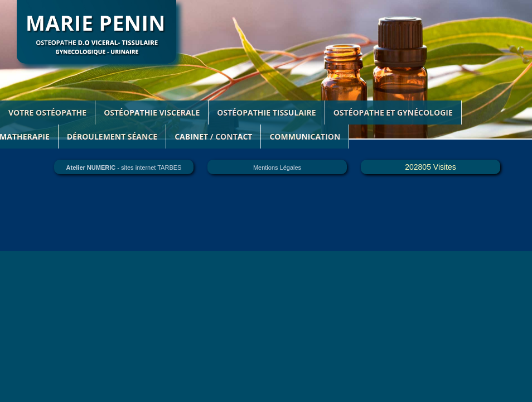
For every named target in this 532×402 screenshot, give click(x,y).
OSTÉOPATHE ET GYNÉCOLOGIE (393, 113)
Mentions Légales (277, 167)
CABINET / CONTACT (213, 137)
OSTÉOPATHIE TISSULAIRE (266, 113)
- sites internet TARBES (124, 167)
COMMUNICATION (305, 137)
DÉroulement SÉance (112, 137)
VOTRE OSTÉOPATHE (47, 113)
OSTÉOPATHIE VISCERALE (152, 113)
